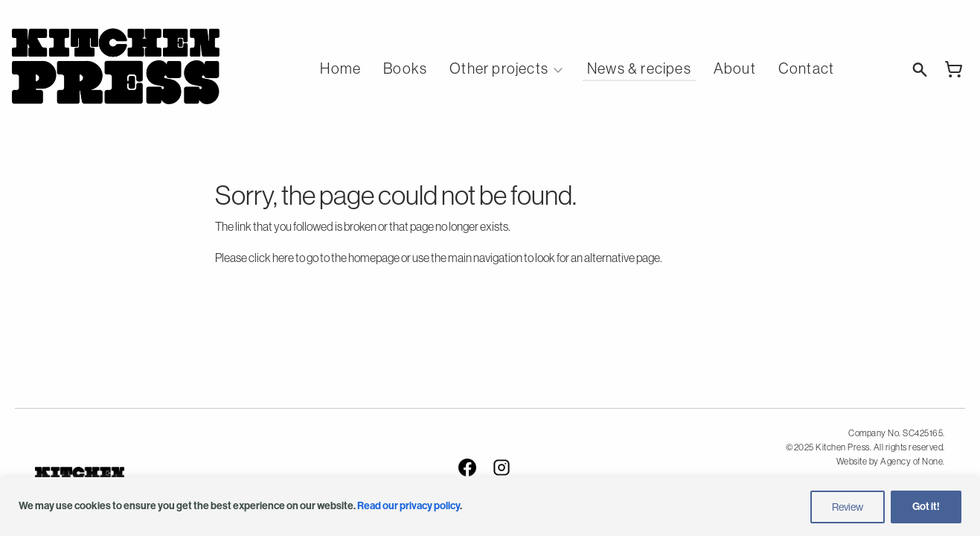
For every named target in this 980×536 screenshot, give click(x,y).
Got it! (926, 507)
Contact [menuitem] (806, 68)
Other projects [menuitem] (499, 68)
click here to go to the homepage (324, 258)
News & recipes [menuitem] (639, 68)
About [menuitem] (735, 68)
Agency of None (912, 462)
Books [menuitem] (405, 68)
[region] (490, 507)
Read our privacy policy (409, 506)
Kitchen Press (115, 66)
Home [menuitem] (340, 68)
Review (848, 507)
